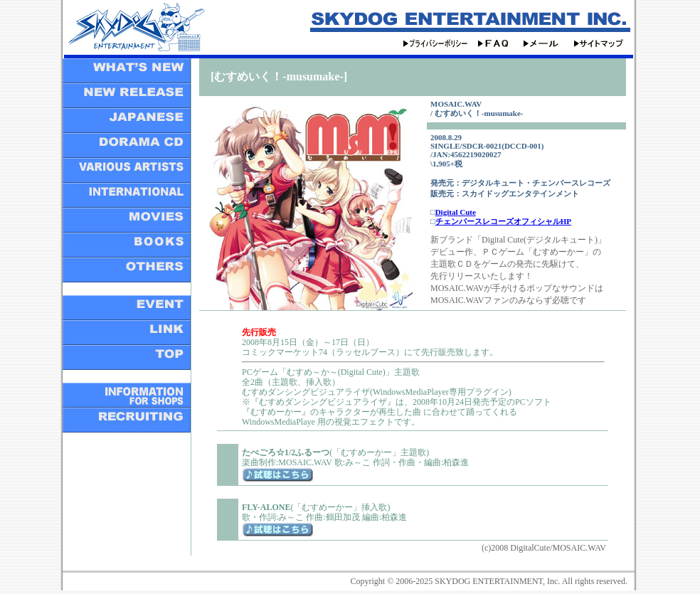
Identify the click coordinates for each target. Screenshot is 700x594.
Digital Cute (456, 212)
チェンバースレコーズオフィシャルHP (503, 221)
